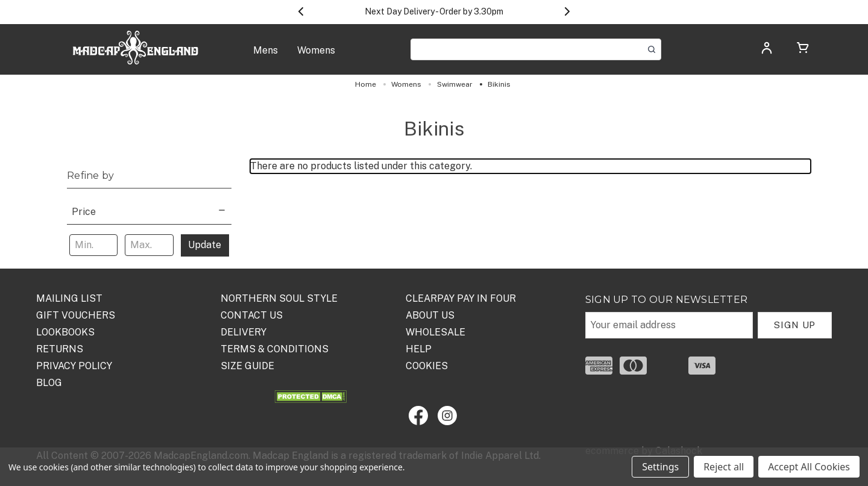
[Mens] (266, 57)
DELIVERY (244, 332)
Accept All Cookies (809, 467)
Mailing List (69, 298)
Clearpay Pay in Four (461, 298)
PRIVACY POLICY (74, 366)
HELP (419, 349)
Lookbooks (65, 332)
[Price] (149, 210)
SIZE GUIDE (247, 366)
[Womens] (316, 57)
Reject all (724, 467)
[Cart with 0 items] (803, 50)
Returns (60, 349)
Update (205, 245)
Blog (49, 383)
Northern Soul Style (279, 298)
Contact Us (252, 315)
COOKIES (427, 366)
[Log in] (767, 51)
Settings (660, 467)
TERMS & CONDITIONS (275, 349)
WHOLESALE (436, 332)
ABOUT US (430, 315)
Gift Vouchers (76, 315)
